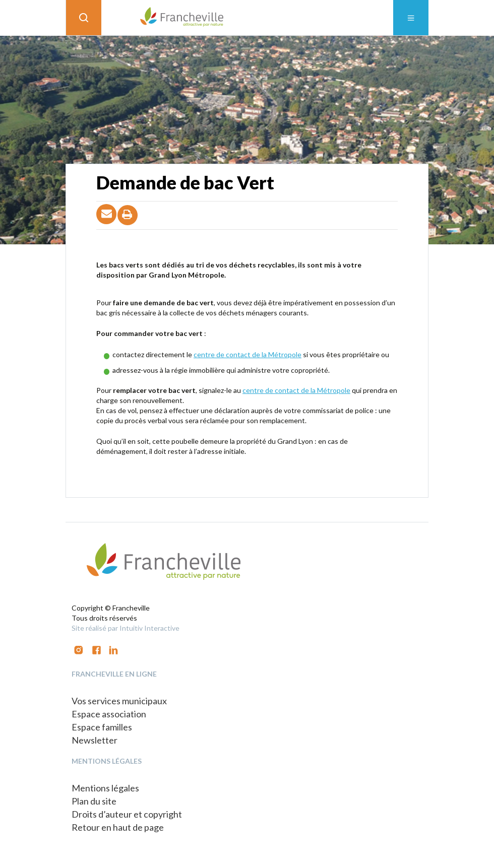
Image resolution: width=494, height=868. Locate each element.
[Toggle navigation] (411, 18)
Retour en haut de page (118, 827)
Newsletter (95, 740)
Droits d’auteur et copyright (127, 814)
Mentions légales (105, 788)
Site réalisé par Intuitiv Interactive (126, 628)
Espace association (109, 714)
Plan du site (94, 801)
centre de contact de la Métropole (248, 354)
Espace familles (102, 727)
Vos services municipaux (119, 701)
